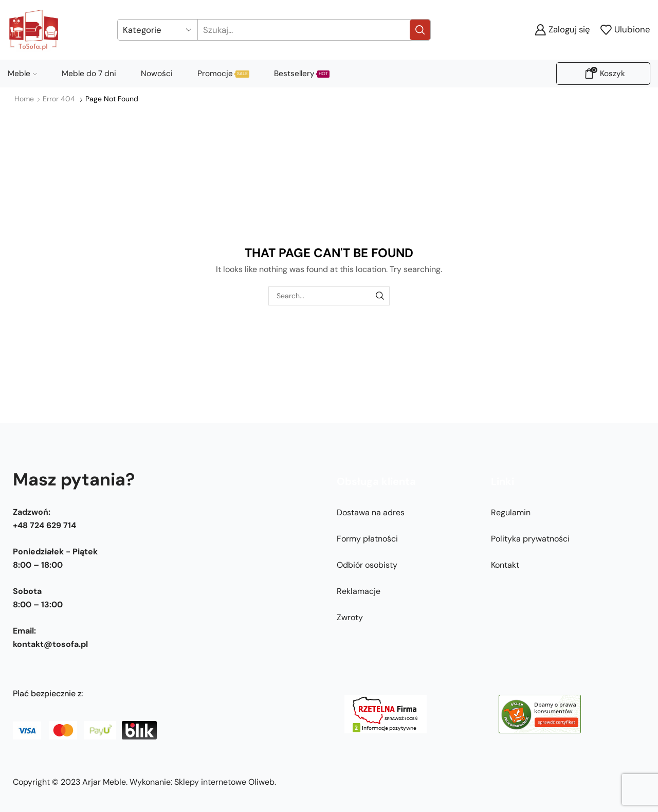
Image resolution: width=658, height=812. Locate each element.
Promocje (223, 74)
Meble (22, 74)
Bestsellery (302, 74)
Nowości (157, 74)
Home (24, 99)
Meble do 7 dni (89, 74)
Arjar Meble (104, 782)
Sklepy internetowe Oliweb (224, 782)
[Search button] (420, 30)
